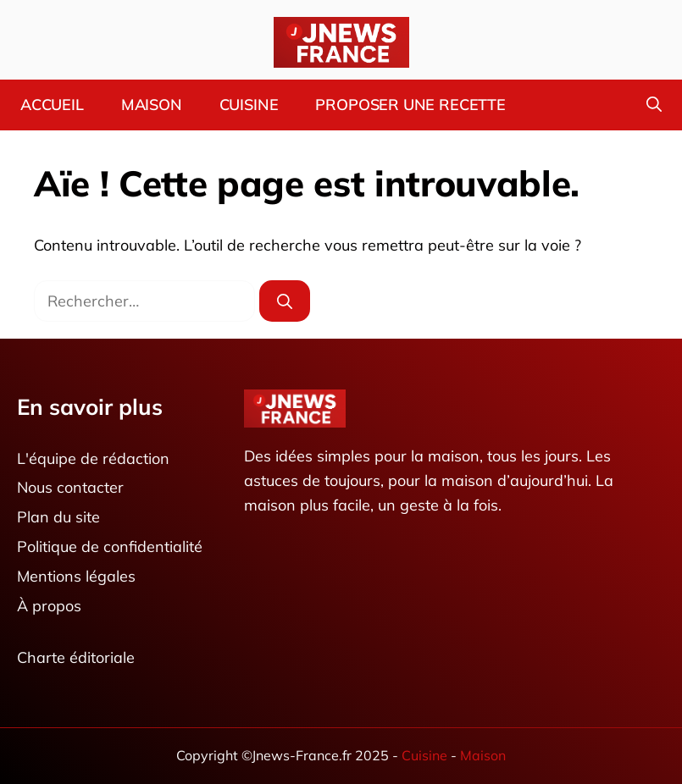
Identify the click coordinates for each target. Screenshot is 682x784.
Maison (152, 105)
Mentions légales (76, 576)
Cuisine (249, 105)
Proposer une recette (410, 105)
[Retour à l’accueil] (341, 41)
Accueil (52, 105)
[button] (654, 105)
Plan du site (58, 518)
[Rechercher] (285, 301)
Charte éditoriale (76, 658)
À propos (49, 606)
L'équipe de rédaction (93, 458)
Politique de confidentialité (110, 547)
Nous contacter (70, 488)
